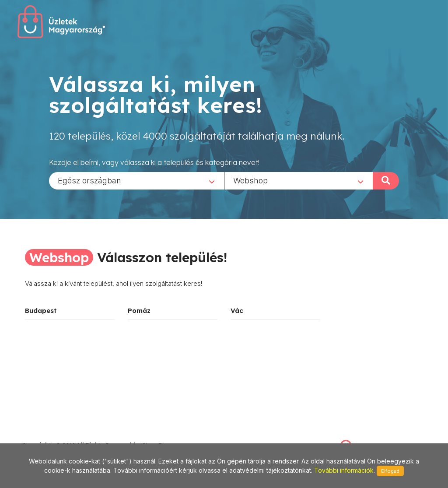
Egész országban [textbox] (89, 180)
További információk (344, 470)
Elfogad (390, 471)
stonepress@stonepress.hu (57, 435)
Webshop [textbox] (250, 180)
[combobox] (136, 180)
